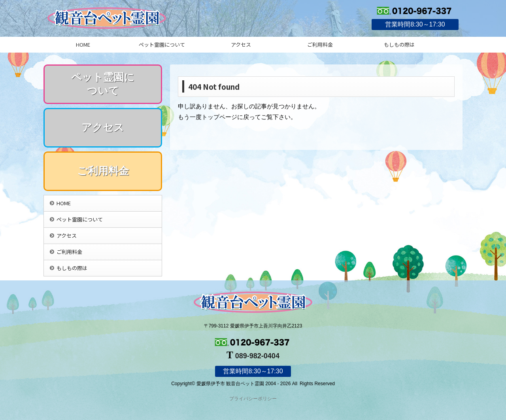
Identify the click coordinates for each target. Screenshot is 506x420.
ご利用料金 (320, 44)
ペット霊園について (162, 44)
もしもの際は (399, 44)
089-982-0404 (257, 356)
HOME (83, 44)
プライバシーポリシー (253, 399)
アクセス (241, 44)
